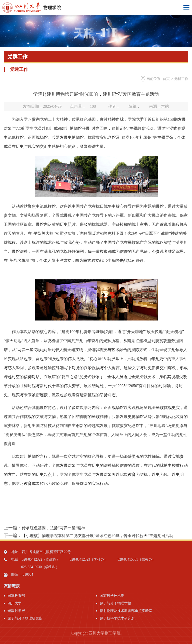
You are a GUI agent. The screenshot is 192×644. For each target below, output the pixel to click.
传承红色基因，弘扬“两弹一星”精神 (53, 528)
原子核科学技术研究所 (117, 618)
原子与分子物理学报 (115, 603)
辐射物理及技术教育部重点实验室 (126, 611)
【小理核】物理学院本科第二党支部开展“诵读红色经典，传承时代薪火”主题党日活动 (97, 536)
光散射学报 (16, 611)
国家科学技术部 (112, 596)
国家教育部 (16, 596)
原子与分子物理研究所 (25, 618)
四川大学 (14, 603)
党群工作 (181, 79)
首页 (166, 79)
